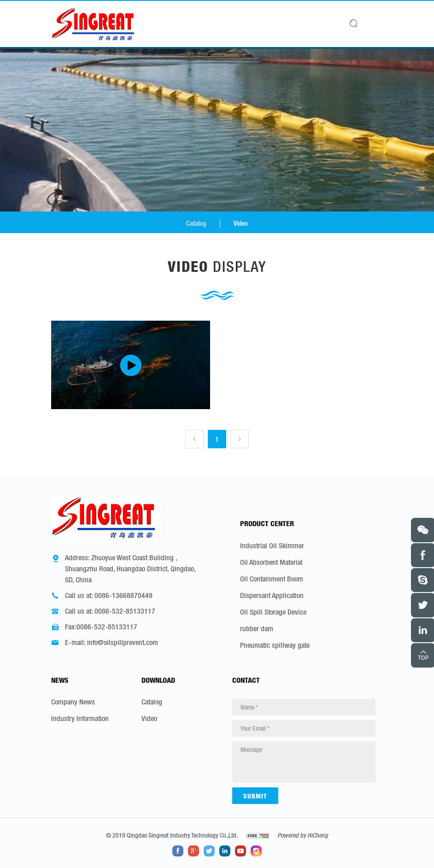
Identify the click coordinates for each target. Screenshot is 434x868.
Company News (73, 702)
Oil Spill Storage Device (273, 611)
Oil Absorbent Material (271, 562)
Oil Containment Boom (272, 578)
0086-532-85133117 (125, 611)
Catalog (196, 223)
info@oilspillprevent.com (123, 642)
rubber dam (257, 628)
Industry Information (80, 718)
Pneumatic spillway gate (275, 645)
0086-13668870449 (123, 595)
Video (242, 223)
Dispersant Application (272, 595)
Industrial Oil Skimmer (272, 545)
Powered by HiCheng (303, 835)
